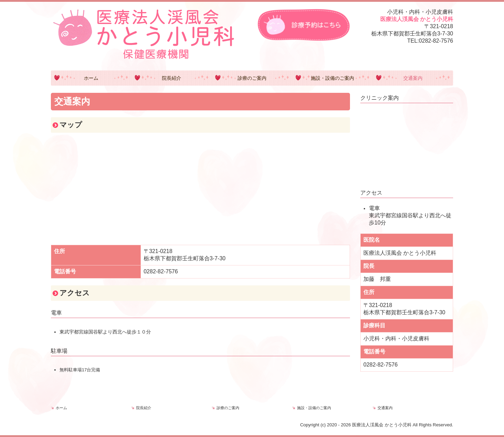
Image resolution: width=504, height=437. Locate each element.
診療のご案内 (252, 78)
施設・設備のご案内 (332, 78)
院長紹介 (172, 78)
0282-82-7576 (436, 41)
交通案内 (413, 78)
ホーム (91, 78)
